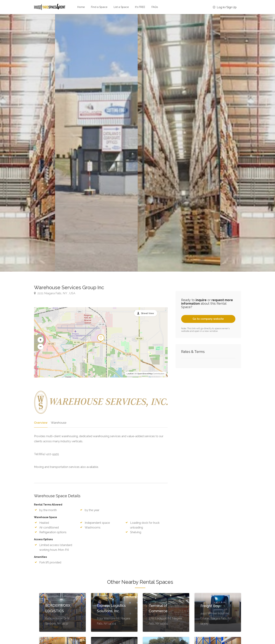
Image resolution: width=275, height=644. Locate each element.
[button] (41, 340)
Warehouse (58, 422)
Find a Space (99, 7)
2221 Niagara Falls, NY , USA (55, 293)
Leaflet (130, 374)
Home (81, 7)
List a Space (121, 7)
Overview (41, 422)
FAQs (155, 7)
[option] (179, 143)
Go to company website (208, 319)
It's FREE (140, 7)
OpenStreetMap (145, 374)
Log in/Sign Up (225, 7)
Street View (147, 313)
